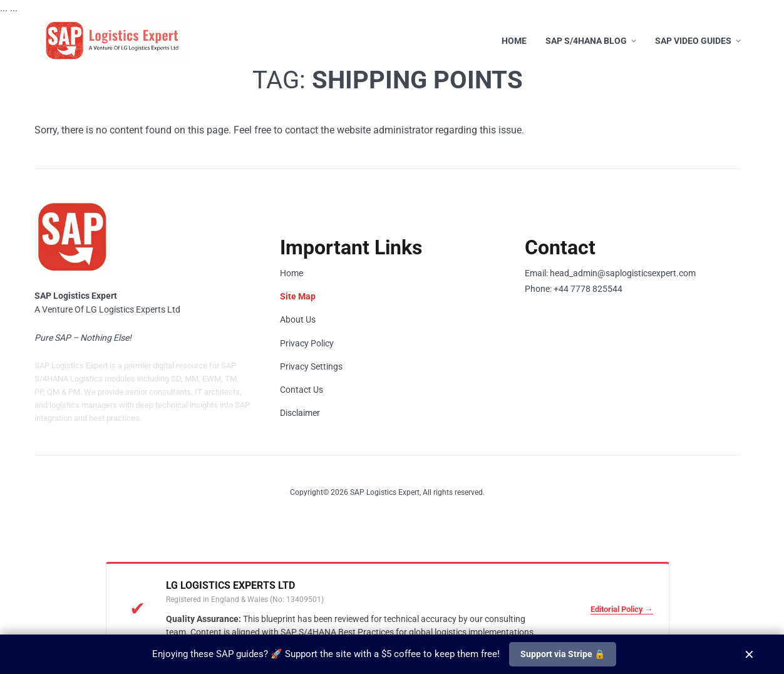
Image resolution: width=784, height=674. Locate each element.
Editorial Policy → (622, 609)
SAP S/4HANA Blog (586, 41)
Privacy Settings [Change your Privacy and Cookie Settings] (311, 366)
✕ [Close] (749, 654)
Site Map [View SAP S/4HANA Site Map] (298, 296)
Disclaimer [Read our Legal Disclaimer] (300, 413)
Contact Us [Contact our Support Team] (302, 390)
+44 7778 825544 (588, 289)
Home (514, 41)
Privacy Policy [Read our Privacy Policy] (307, 343)
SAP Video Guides (693, 41)
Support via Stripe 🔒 (563, 654)
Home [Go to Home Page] (291, 273)
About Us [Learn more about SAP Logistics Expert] (298, 319)
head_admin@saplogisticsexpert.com (623, 273)
